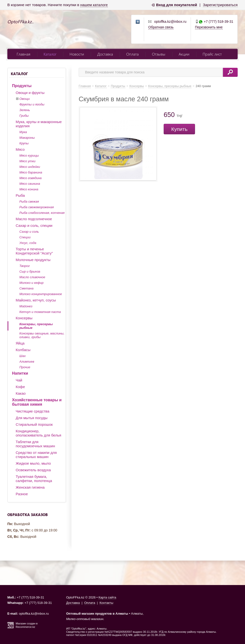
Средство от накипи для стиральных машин (36, 455)
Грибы (24, 116)
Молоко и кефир (31, 283)
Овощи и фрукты (30, 93)
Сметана (26, 288)
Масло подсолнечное (34, 219)
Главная (24, 54)
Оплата (132, 54)
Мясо (20, 149)
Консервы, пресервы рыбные (36, 326)
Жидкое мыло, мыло (33, 463)
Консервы (24, 318)
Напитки (20, 373)
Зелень (25, 110)
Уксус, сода (28, 243)
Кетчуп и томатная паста (40, 312)
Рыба (20, 195)
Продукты (22, 86)
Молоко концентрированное (41, 294)
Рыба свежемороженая (37, 207)
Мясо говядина (31, 178)
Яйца (20, 343)
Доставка (105, 54)
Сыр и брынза (30, 271)
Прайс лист (212, 54)
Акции (184, 54)
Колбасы (23, 350)
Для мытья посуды (32, 418)
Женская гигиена (30, 487)
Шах (23, 356)
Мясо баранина (31, 172)
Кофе (20, 387)
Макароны (27, 138)
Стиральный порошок (34, 424)
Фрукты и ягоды (32, 104)
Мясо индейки (30, 167)
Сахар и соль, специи (34, 225)
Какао (21, 393)
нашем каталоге (94, 5)
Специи (25, 237)
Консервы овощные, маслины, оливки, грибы (42, 335)
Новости (77, 54)
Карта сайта (107, 597)
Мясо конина (29, 189)
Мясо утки (27, 161)
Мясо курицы (29, 155)
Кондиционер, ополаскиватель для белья (38, 433)
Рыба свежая (29, 201)
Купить (179, 129)
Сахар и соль (29, 232)
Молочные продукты (33, 260)
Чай (19, 380)
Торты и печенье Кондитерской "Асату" (34, 251)
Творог (24, 266)
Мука (23, 132)
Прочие (25, 367)
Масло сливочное (32, 277)
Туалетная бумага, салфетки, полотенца (34, 479)
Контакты (106, 603)
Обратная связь (161, 27)
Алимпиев (27, 362)
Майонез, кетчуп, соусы (36, 300)
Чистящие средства (32, 411)
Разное (22, 494)
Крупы (24, 143)
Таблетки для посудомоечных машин (35, 444)
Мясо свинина (30, 184)
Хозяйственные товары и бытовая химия (37, 402)
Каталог (50, 54)
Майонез (26, 306)
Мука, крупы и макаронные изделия (39, 124)
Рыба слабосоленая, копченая (42, 213)
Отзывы (159, 54)
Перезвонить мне (209, 27)
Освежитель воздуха (33, 470)
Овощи (24, 99)
